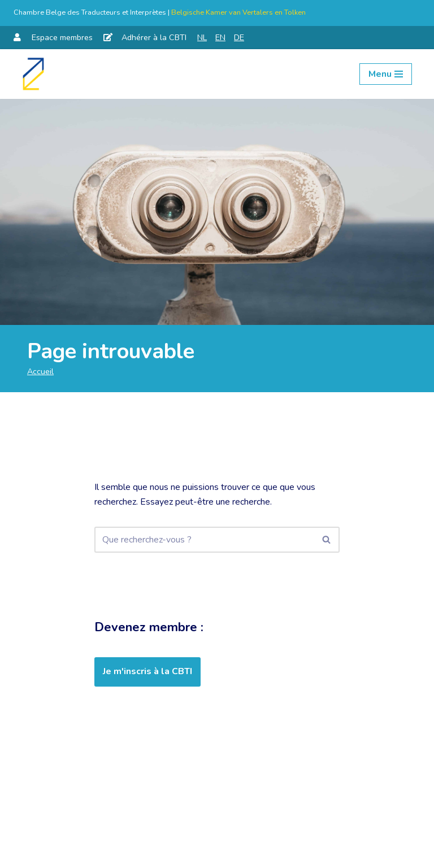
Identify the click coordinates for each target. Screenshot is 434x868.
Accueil (40, 371)
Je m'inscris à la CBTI (147, 671)
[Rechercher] (204, 540)
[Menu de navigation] (386, 74)
